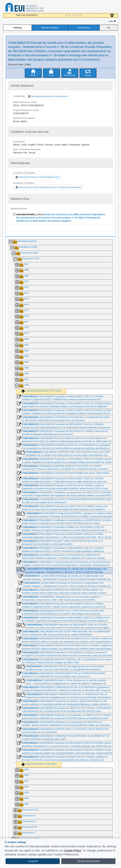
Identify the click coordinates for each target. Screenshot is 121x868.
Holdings (17, 28)
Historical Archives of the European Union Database (34, 8)
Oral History (84, 28)
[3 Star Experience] (74, 15)
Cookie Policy (73, 851)
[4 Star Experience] (77, 15)
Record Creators (50, 28)
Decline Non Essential (88, 861)
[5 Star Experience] (80, 15)
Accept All (33, 861)
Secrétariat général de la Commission (48, 96)
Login (112, 21)
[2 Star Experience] (70, 15)
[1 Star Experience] (67, 15)
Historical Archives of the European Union (37, 177)
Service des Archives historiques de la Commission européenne (48, 187)
